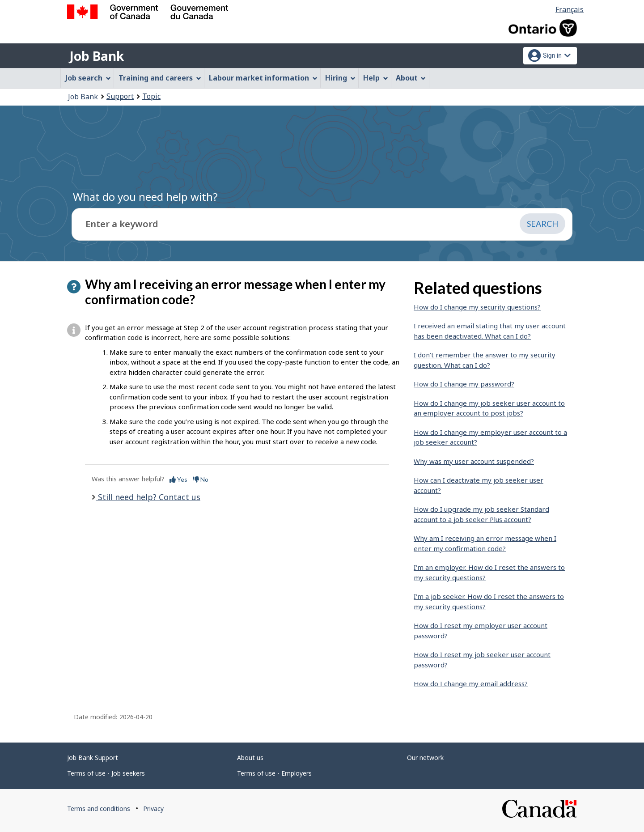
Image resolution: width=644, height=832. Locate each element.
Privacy (153, 809)
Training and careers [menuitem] (160, 78)
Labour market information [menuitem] (263, 78)
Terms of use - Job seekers (106, 773)
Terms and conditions (99, 809)
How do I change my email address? (471, 683)
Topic (151, 96)
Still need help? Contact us (148, 497)
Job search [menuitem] (88, 78)
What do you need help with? (145, 197)
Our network (425, 758)
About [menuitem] (411, 78)
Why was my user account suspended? (474, 461)
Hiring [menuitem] (340, 78)
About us (250, 758)
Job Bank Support (93, 758)
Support (120, 96)
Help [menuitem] (376, 78)
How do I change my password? (464, 384)
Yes (178, 479)
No (201, 479)
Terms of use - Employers (274, 773)
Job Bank (97, 56)
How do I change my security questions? (477, 307)
